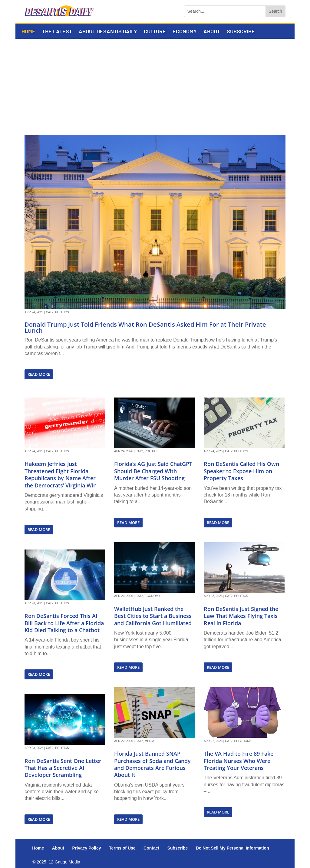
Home (28, 32)
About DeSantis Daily (108, 32)
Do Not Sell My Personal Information (232, 848)
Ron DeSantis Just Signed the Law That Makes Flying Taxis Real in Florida (241, 616)
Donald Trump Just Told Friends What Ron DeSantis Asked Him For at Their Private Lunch (145, 327)
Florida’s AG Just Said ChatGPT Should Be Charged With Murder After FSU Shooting (153, 471)
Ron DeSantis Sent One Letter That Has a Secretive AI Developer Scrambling (63, 768)
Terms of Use (122, 848)
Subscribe (241, 32)
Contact (151, 848)
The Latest (57, 32)
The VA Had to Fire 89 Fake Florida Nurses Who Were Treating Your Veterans (239, 761)
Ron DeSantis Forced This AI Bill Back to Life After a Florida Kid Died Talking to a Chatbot (64, 623)
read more (39, 374)
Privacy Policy (87, 848)
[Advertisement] (155, 84)
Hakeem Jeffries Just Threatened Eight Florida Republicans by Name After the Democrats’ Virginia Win (61, 474)
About (212, 32)
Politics (62, 312)
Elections (243, 741)
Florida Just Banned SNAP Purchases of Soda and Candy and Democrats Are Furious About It (152, 764)
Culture (155, 32)
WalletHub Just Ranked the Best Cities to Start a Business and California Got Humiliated (153, 616)
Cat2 (50, 312)
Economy (185, 32)
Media (150, 741)
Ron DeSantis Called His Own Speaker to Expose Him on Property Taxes (241, 471)
